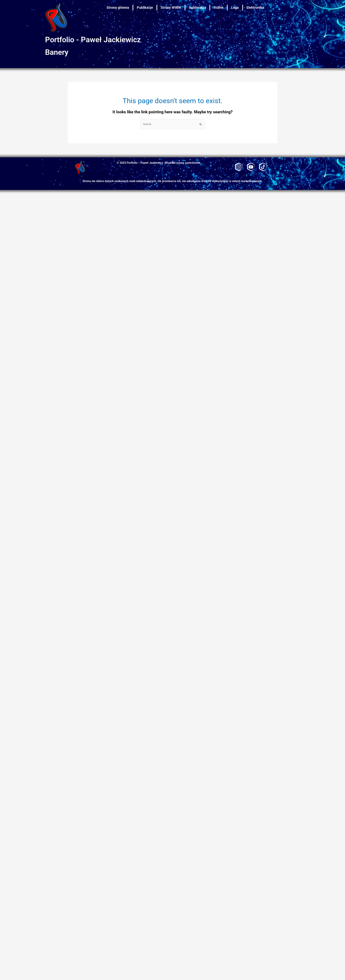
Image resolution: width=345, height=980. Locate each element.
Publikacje (145, 8)
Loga (235, 8)
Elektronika (255, 8)
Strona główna (118, 8)
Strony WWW (171, 8)
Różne (219, 8)
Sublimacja (197, 8)
